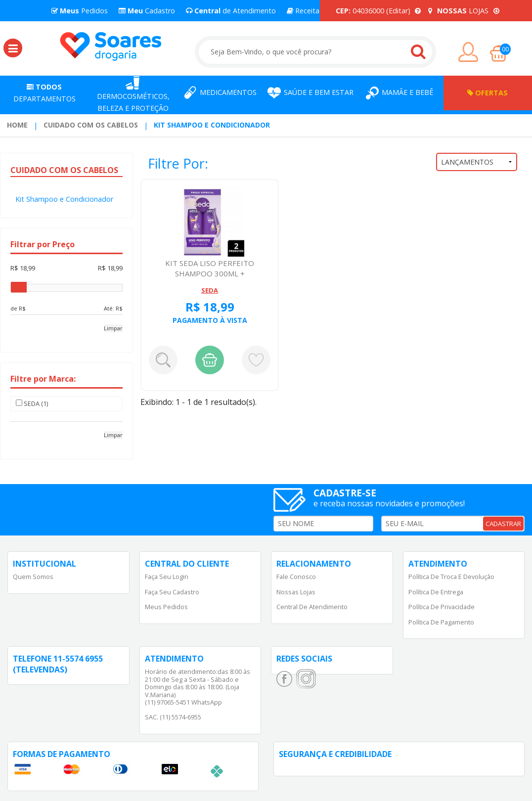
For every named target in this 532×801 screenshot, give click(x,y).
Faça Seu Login (167, 577)
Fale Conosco (296, 577)
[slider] (19, 287)
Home (17, 125)
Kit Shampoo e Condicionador (212, 125)
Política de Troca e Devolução (451, 577)
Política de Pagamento (441, 622)
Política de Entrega (436, 592)
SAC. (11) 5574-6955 (173, 717)
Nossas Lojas (296, 592)
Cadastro (147, 11)
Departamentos (44, 93)
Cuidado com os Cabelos (91, 125)
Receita (303, 11)
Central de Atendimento (312, 607)
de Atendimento (231, 11)
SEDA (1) (32, 403)
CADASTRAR (503, 524)
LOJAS (464, 11)
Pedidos (80, 11)
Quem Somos (33, 577)
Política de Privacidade (442, 607)
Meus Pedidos (166, 607)
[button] (13, 48)
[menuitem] (17, 125)
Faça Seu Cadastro (172, 592)
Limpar (113, 328)
